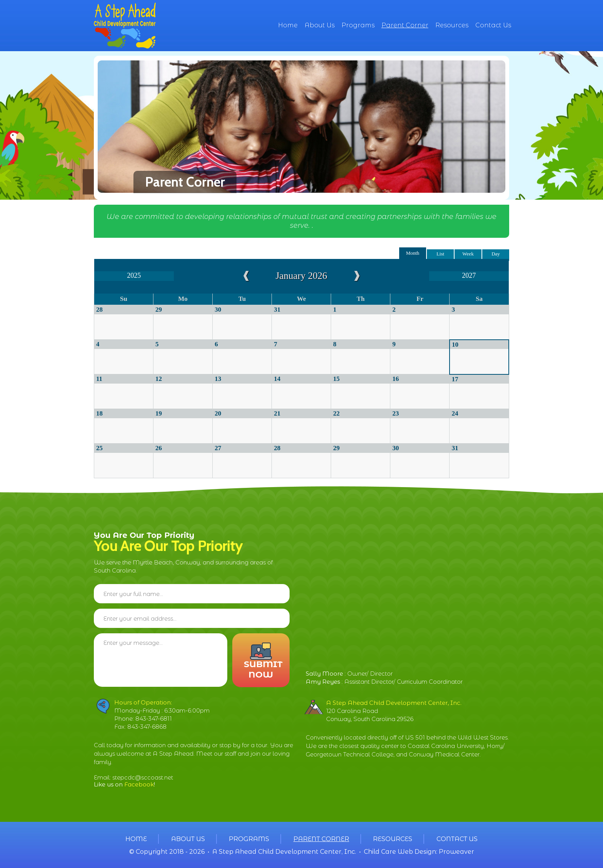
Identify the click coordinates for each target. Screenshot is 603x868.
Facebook (139, 784)
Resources (452, 25)
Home (288, 25)
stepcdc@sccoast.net (143, 777)
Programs (358, 25)
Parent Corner (405, 25)
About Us (320, 25)
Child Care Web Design (400, 852)
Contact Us (493, 25)
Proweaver (456, 852)
